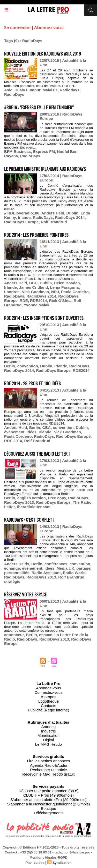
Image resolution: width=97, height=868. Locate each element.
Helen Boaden (67, 283)
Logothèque (48, 701)
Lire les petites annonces (49, 761)
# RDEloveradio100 (22, 213)
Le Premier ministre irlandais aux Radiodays (45, 169)
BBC (33, 283)
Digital (49, 740)
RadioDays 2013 (19, 502)
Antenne (49, 727)
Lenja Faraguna (65, 287)
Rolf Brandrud (54, 222)
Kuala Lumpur (27, 90)
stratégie (12, 581)
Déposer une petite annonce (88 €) (49, 791)
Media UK (65, 568)
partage (83, 568)
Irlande (24, 217)
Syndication (62, 863)
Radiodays (70, 90)
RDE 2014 (13, 441)
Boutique (48, 808)
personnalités (17, 573)
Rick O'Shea (60, 301)
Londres (12, 292)
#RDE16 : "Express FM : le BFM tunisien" (39, 107)
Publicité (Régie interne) (48, 710)
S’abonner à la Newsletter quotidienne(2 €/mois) (48, 804)
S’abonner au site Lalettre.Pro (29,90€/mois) (48, 800)
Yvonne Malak (37, 305)
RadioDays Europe (21, 222)
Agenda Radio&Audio (48, 765)
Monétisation (48, 735)
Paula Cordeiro (75, 292)
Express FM (44, 152)
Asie (8, 90)
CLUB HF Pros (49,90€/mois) (48, 795)
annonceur (14, 635)
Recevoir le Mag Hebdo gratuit (48, 774)
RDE (24, 301)
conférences (56, 564)
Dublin (72, 213)
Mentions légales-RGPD (48, 857)
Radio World (74, 573)
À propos (48, 697)
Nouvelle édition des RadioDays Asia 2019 (43, 54)
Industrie (49, 731)
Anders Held (53, 213)
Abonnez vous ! (49, 28)
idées (32, 432)
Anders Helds (17, 564)
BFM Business (17, 152)
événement (14, 432)
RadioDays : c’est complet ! (29, 520)
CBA (47, 428)
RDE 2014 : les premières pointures (36, 235)
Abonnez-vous (49, 688)
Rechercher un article (48, 770)
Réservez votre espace (25, 594)
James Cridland (34, 287)
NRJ (55, 292)
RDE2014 (38, 301)
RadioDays (14, 94)
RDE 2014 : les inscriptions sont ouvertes (44, 318)
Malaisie (50, 90)
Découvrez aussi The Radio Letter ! (37, 454)
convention (28, 366)
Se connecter (17, 28)
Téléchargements (49, 813)
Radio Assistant (46, 573)
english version (32, 498)
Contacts (48, 706)
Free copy (57, 498)
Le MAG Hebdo (48, 744)
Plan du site (35, 863)
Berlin (10, 366)
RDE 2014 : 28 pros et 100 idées (32, 383)
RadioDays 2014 (70, 217)
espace (46, 635)
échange (12, 568)
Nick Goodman (35, 292)
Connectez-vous (48, 692)
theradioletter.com (34, 507)
